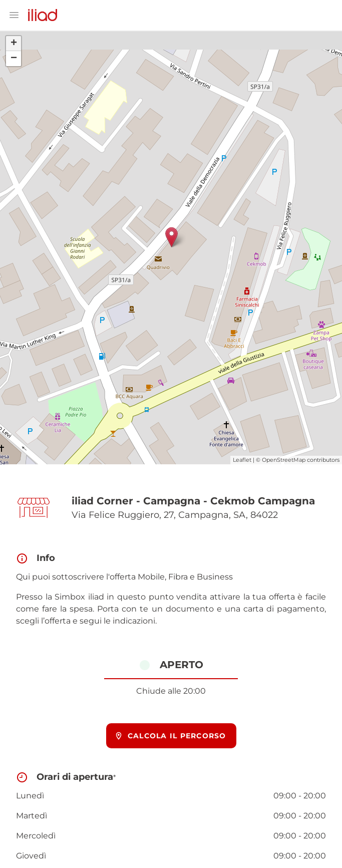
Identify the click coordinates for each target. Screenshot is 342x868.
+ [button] (14, 44)
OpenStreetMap (284, 460)
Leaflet (242, 460)
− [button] (14, 59)
